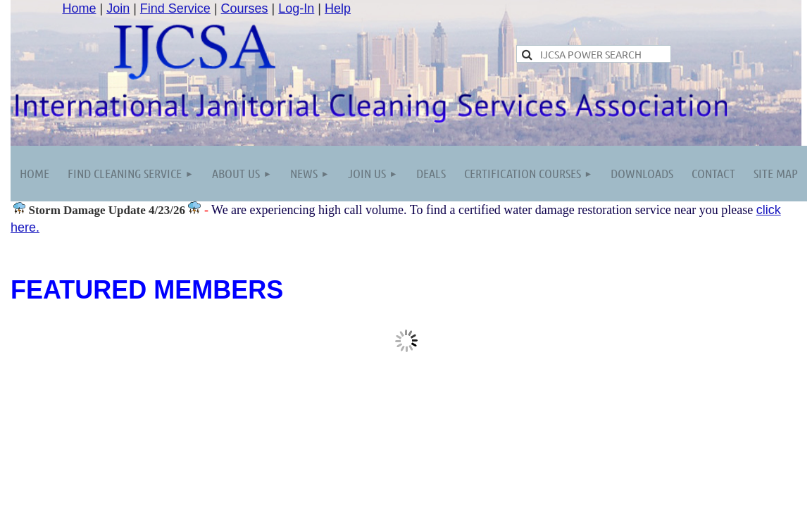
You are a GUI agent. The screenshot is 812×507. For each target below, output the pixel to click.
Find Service (175, 8)
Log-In (296, 8)
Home (79, 8)
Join (118, 8)
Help (338, 8)
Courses (245, 8)
